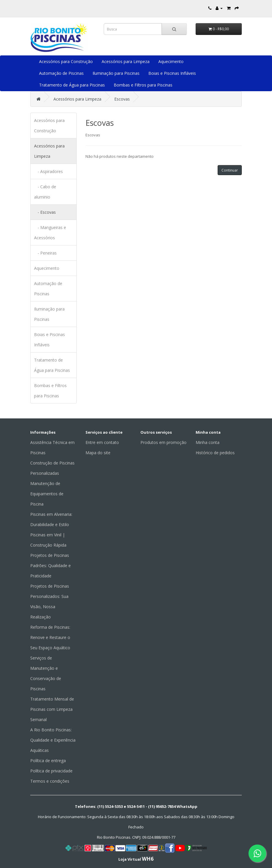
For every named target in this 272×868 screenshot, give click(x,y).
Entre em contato (102, 442)
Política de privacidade (51, 771)
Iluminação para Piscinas (116, 73)
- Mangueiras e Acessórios (50, 233)
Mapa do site (98, 453)
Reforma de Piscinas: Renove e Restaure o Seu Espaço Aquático (50, 637)
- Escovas (45, 212)
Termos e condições (50, 781)
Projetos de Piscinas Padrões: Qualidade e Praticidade (51, 566)
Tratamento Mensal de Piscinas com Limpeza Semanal (52, 709)
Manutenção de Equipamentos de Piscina (47, 494)
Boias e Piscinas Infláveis (172, 73)
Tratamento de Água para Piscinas (72, 85)
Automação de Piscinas (61, 73)
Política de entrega (48, 761)
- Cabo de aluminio (45, 192)
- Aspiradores (48, 171)
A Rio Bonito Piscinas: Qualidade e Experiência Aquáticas (53, 740)
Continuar (230, 170)
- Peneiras (45, 253)
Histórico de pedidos (215, 453)
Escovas (122, 99)
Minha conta (208, 442)
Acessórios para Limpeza (126, 61)
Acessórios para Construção (66, 61)
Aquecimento (171, 61)
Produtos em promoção (163, 442)
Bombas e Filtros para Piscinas (143, 85)
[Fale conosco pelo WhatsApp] (257, 853)
